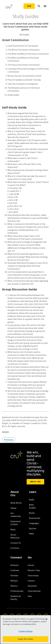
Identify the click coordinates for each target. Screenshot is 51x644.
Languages (34, 523)
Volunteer (32, 586)
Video (31, 534)
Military (14, 581)
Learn (33, 492)
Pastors (14, 586)
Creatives (15, 570)
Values (13, 508)
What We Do (16, 503)
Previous (9, 440)
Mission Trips (34, 570)
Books (32, 513)
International (34, 591)
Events (31, 565)
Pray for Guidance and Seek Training (24, 80)
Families (14, 575)
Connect (16, 558)
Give (29, 6)
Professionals (17, 591)
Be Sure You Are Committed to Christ (24, 76)
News (13, 529)
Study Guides (13, 95)
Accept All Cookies (26, 640)
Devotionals (35, 518)
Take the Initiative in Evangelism (23, 84)
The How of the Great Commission (24, 65)
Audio (32, 500)
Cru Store (15, 548)
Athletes (15, 565)
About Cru (35, 482)
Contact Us (16, 543)
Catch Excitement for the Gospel (23, 46)
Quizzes (33, 528)
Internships (33, 575)
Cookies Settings (25, 632)
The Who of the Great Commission (24, 50)
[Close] (47, 620)
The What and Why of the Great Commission (28, 54)
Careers (31, 581)
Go (30, 558)
